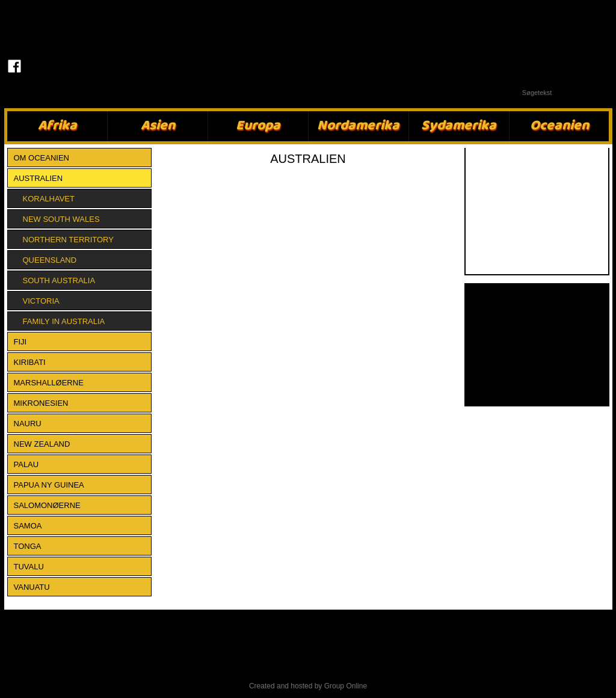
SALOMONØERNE (47, 505)
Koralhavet (49, 199)
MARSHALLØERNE (49, 383)
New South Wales (61, 219)
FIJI (20, 342)
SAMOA (28, 526)
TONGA (28, 546)
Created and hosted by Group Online (308, 686)
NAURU (28, 424)
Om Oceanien (42, 158)
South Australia (59, 280)
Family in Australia (64, 321)
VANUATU (32, 587)
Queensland (50, 260)
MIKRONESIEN (41, 403)
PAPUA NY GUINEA (49, 485)
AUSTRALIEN (38, 178)
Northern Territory (68, 240)
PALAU (26, 464)
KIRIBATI (30, 362)
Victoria (41, 301)
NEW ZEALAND (42, 444)
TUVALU (29, 567)
